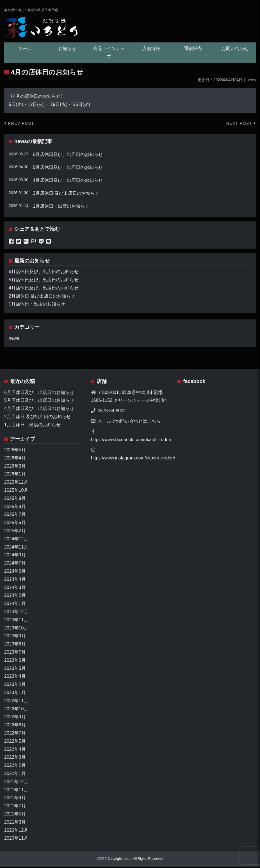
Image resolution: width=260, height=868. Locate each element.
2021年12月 (16, 783)
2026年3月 (15, 467)
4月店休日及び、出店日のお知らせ (68, 182)
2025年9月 (15, 500)
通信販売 (193, 50)
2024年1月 (15, 605)
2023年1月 (15, 694)
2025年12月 (16, 483)
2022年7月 (15, 734)
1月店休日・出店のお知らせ (61, 208)
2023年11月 (16, 621)
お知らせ (67, 50)
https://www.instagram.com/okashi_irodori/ (133, 459)
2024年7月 (15, 564)
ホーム (25, 50)
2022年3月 (15, 759)
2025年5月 (15, 524)
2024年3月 (15, 589)
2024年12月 (16, 540)
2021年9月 (15, 799)
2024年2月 (15, 597)
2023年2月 (15, 686)
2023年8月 (15, 645)
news (21, 143)
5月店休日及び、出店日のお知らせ (68, 169)
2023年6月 (15, 662)
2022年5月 (15, 743)
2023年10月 (16, 629)
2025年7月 (15, 516)
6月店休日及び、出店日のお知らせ (68, 156)
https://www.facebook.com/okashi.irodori (131, 441)
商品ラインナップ (109, 54)
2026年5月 (15, 451)
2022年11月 (16, 702)
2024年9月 (15, 557)
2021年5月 (15, 815)
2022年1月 (15, 775)
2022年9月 (15, 718)
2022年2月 (15, 767)
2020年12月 (16, 832)
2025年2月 (15, 532)
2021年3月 (15, 823)
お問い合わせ (235, 50)
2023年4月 (15, 678)
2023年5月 (15, 670)
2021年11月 (16, 791)
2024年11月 (16, 548)
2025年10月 (16, 492)
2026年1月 (15, 476)
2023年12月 (16, 613)
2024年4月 (15, 581)
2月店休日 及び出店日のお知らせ (66, 195)
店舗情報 (151, 50)
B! (34, 243)
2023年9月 (15, 637)
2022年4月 (15, 751)
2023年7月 (15, 653)
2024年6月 (15, 573)
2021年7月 (15, 807)
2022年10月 (16, 710)
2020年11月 (16, 839)
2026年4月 (15, 459)
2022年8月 (15, 726)
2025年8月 (15, 508)
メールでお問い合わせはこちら (129, 422)
